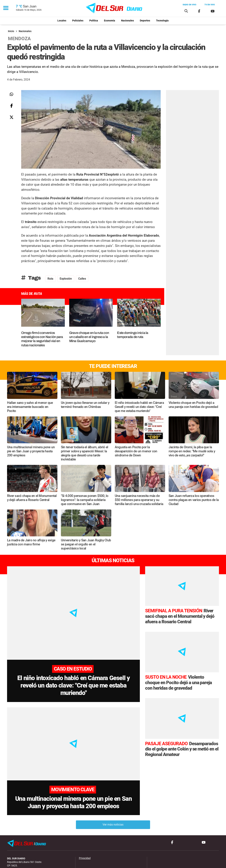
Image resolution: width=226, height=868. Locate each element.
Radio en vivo (190, 5)
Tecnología (162, 21)
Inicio (11, 31)
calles (82, 279)
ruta (50, 279)
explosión (66, 279)
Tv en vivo (210, 5)
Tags (31, 278)
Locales (62, 21)
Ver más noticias (113, 798)
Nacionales (127, 21)
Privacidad (85, 832)
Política (94, 21)
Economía (110, 21)
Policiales (78, 21)
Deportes (145, 21)
